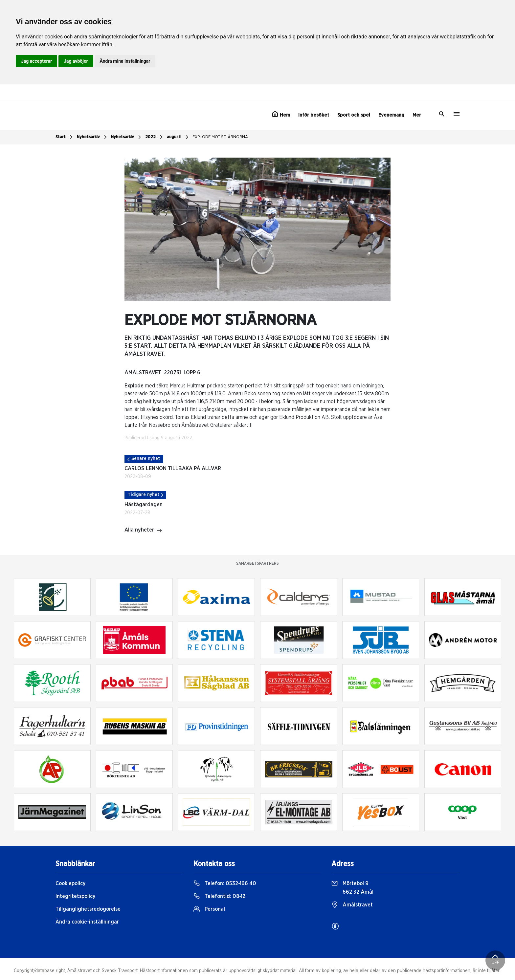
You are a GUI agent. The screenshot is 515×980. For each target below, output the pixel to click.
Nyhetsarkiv (93, 137)
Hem (281, 114)
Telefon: (225, 883)
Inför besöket (314, 115)
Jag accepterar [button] (36, 61)
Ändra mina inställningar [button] (125, 61)
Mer (417, 115)
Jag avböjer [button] (76, 61)
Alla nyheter (143, 531)
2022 (155, 137)
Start (65, 137)
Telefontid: (219, 896)
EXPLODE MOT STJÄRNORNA (220, 137)
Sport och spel (354, 115)
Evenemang (391, 115)
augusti (178, 137)
